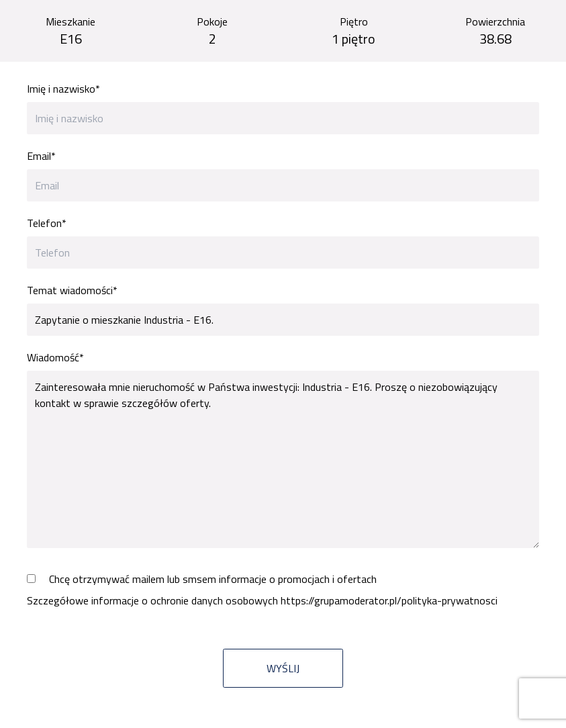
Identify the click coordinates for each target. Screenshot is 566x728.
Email (41, 156)
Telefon (47, 223)
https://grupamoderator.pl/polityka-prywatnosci (389, 600)
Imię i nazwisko (63, 89)
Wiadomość (55, 357)
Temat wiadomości (72, 290)
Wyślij (283, 668)
